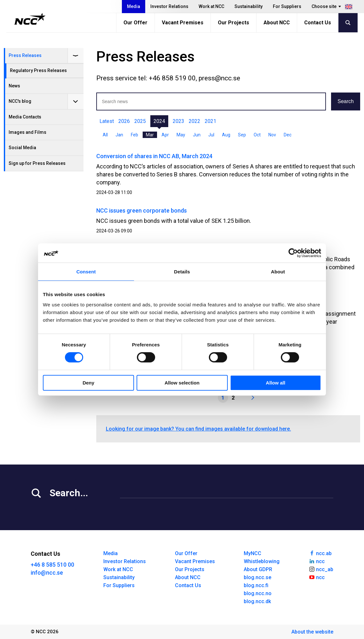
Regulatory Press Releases (38, 70)
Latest (107, 121)
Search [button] (346, 101)
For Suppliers (287, 6)
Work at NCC (211, 6)
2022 (194, 121)
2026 (124, 121)
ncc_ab (321, 569)
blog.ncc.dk (257, 601)
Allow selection (182, 383)
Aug (226, 135)
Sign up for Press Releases (37, 163)
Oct (257, 135)
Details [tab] (182, 272)
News (14, 86)
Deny (88, 383)
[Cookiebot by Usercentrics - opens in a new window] (293, 253)
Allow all (276, 383)
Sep (242, 135)
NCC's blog (20, 101)
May (181, 135)
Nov (272, 135)
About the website (312, 632)
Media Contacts (25, 117)
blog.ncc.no (258, 593)
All (105, 135)
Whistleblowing (262, 561)
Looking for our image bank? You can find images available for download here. (198, 429)
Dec (288, 135)
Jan (119, 135)
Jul (211, 135)
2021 (210, 121)
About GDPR (258, 569)
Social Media (22, 148)
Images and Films (28, 132)
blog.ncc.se (257, 577)
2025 (140, 121)
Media (134, 6)
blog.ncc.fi (256, 585)
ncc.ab (320, 553)
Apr (165, 135)
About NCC (277, 23)
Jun (197, 135)
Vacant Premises (183, 23)
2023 (178, 121)
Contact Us (318, 23)
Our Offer (135, 23)
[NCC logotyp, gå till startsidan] (30, 19)
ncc (317, 561)
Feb (135, 135)
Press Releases (25, 55)
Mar (150, 135)
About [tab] (278, 272)
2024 (159, 121)
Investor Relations (169, 6)
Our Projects (233, 23)
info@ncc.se (47, 573)
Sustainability (249, 6)
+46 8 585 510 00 (52, 565)
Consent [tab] (86, 272)
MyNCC (253, 553)
